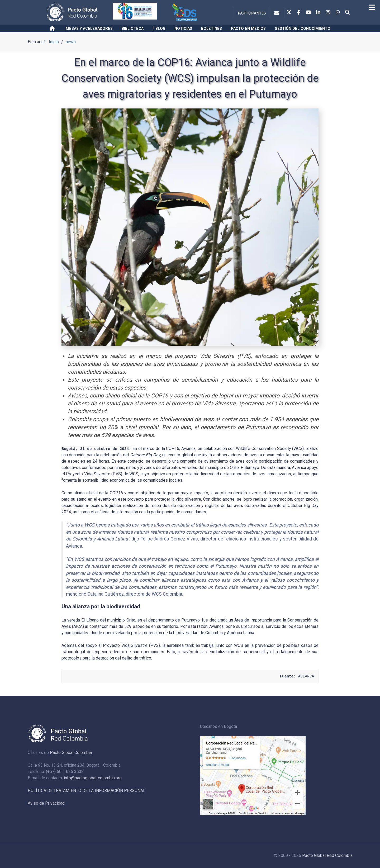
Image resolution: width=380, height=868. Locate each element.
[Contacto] (277, 13)
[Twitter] (289, 13)
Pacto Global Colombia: (71, 753)
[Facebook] (299, 13)
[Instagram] (328, 13)
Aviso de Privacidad (46, 803)
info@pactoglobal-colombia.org (93, 778)
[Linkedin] (318, 13)
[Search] (348, 13)
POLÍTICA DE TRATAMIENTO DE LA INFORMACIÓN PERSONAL (87, 791)
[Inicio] (53, 29)
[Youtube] (308, 13)
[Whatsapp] (338, 13)
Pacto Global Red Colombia (327, 855)
